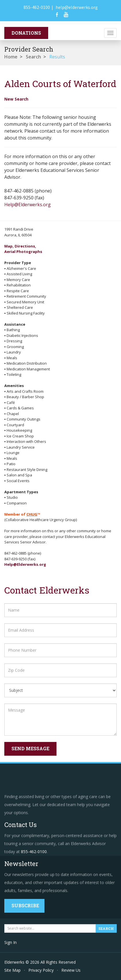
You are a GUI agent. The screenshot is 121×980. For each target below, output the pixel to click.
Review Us (71, 970)
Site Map (12, 970)
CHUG (32, 514)
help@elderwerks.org (77, 7)
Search (33, 57)
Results (57, 57)
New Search (16, 99)
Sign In (10, 942)
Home (11, 57)
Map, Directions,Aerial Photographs (23, 249)
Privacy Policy (41, 970)
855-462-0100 (37, 7)
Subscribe (25, 905)
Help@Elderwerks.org (28, 205)
